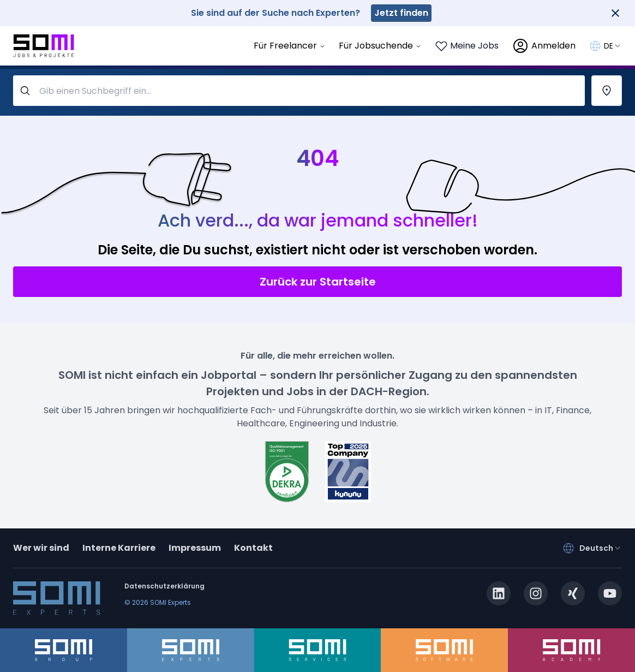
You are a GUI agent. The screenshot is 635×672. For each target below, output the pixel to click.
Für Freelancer (290, 46)
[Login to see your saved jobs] (467, 46)
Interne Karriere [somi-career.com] (119, 548)
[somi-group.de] (64, 650)
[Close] (615, 13)
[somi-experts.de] (191, 650)
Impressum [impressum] (195, 548)
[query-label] (299, 91)
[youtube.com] (610, 593)
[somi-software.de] (444, 650)
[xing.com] (573, 593)
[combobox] (613, 46)
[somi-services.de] (318, 650)
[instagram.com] (536, 593)
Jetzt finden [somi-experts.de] (401, 13)
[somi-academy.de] (571, 650)
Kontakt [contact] (253, 548)
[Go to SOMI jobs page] (44, 46)
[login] (544, 46)
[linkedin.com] (499, 593)
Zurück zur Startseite (318, 282)
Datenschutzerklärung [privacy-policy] (164, 586)
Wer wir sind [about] (41, 548)
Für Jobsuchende (380, 46)
